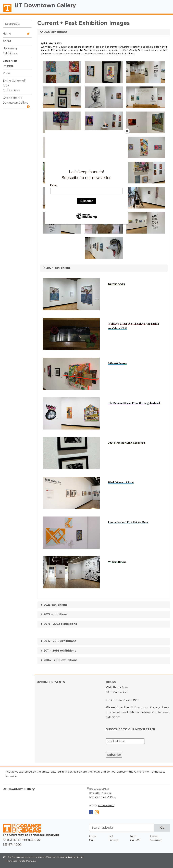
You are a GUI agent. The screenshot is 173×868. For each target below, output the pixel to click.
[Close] (127, 131)
